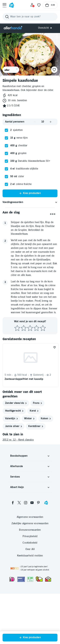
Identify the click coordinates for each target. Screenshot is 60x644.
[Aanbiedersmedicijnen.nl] (30, 630)
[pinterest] (38, 553)
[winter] (29, 469)
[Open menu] (4, 5)
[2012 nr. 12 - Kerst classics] (30, 490)
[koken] (46, 469)
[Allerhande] (13, 28)
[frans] (37, 453)
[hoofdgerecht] (14, 461)
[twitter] (19, 553)
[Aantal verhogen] (51, 172)
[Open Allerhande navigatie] (46, 28)
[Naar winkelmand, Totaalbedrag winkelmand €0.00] (50, 5)
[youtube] (32, 553)
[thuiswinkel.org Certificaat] (39, 629)
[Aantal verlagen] (35, 172)
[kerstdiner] (36, 477)
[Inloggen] (32, 5)
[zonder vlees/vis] (16, 453)
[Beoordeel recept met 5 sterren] (43, 378)
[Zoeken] (30, 17)
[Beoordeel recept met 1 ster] (17, 378)
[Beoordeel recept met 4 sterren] (36, 378)
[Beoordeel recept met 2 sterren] (24, 378)
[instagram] (26, 553)
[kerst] (34, 461)
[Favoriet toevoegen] (55, 398)
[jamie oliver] (14, 477)
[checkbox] (6, 180)
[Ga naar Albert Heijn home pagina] (12, 5)
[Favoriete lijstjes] (39, 5)
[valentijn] (11, 469)
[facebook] (13, 553)
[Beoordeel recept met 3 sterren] (30, 378)
